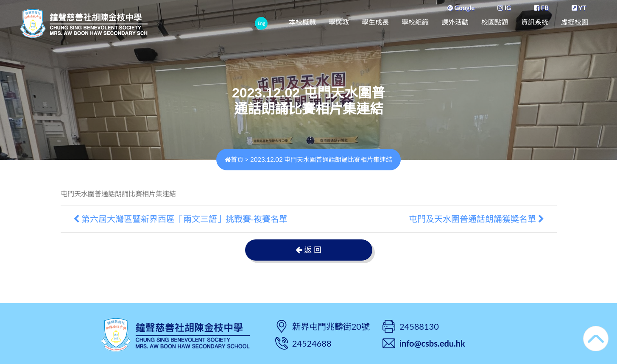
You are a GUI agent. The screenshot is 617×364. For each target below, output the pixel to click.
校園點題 (495, 22)
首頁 (234, 159)
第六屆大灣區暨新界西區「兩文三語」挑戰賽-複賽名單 (181, 219)
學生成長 (375, 22)
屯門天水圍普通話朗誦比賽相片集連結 (118, 194)
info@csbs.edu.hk (432, 343)
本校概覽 (302, 22)
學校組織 (415, 22)
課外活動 (455, 22)
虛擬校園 (575, 22)
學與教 (339, 22)
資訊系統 (535, 22)
